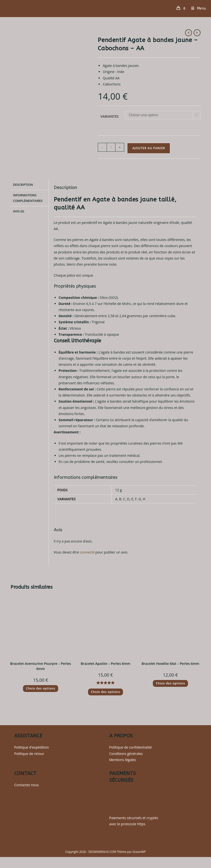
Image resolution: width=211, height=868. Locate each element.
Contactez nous (27, 785)
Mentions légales (123, 760)
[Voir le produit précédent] (189, 33)
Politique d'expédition (32, 747)
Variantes (109, 116)
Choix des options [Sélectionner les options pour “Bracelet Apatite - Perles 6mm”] (106, 692)
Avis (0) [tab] (18, 210)
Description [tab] (23, 184)
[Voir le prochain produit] (197, 33)
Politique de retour (29, 754)
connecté (87, 552)
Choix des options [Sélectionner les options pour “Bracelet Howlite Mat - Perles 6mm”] (170, 683)
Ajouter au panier (149, 148)
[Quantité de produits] (111, 147)
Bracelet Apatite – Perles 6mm (105, 664)
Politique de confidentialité (131, 747)
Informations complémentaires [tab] (28, 197)
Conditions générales (126, 754)
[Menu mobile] (197, 8)
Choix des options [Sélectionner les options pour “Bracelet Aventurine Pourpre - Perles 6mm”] (41, 688)
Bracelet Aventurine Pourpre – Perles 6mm (40, 666)
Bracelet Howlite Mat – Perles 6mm (170, 664)
